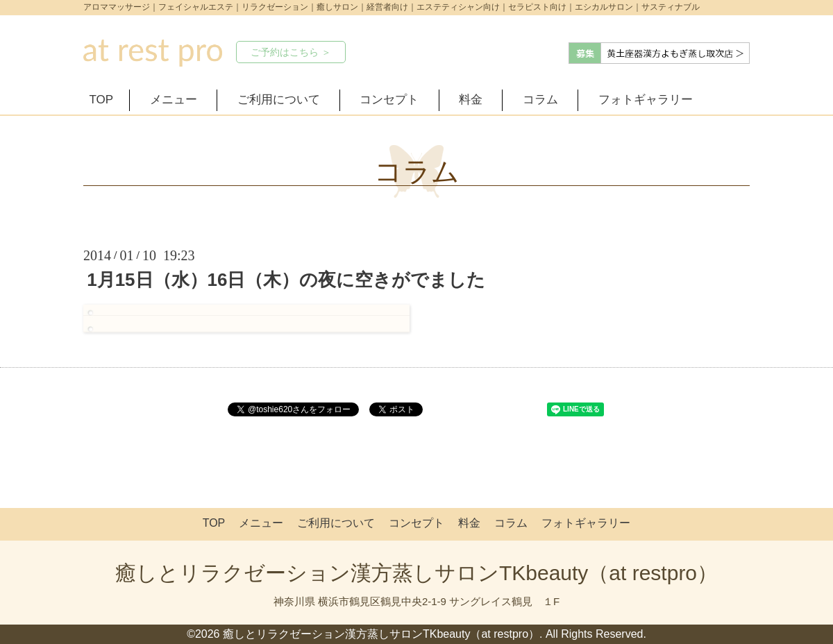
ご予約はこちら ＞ (291, 52)
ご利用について (279, 100)
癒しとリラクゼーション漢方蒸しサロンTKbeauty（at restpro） (416, 573)
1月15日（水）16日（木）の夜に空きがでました (286, 280)
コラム (540, 100)
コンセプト (389, 100)
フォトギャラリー (646, 100)
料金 (471, 100)
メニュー (174, 100)
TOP (102, 100)
